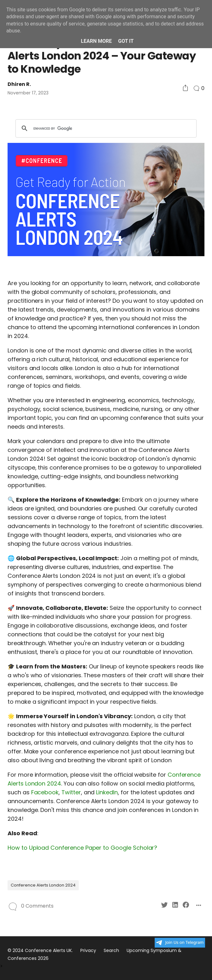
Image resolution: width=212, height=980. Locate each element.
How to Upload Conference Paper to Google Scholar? (82, 848)
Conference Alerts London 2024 (43, 885)
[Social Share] (185, 88)
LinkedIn (107, 792)
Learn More (96, 41)
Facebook (45, 792)
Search (111, 950)
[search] (105, 128)
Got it (126, 41)
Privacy (88, 950)
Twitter (71, 792)
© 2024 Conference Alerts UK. (40, 950)
